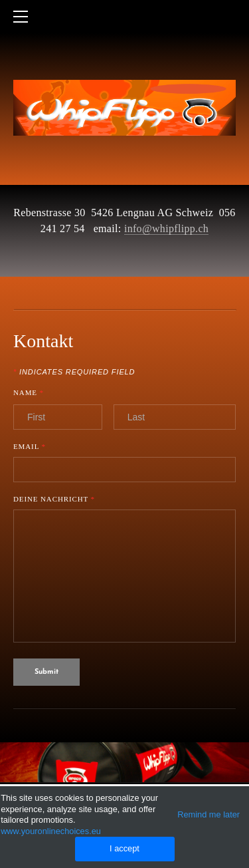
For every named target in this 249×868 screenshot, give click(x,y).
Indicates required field (74, 372)
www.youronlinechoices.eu (51, 831)
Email (30, 447)
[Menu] (23, 17)
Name (35, 393)
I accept (124, 848)
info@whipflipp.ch (166, 228)
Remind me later (208, 814)
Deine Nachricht (54, 499)
